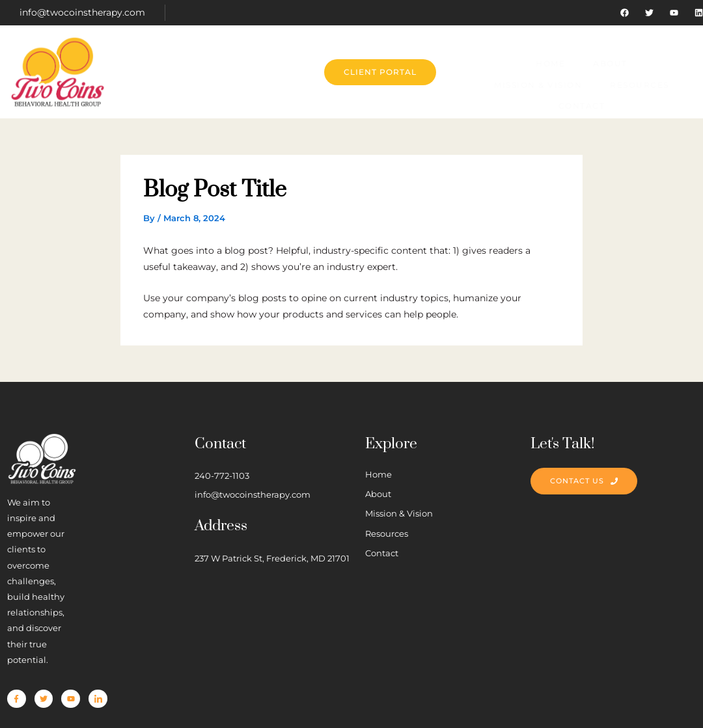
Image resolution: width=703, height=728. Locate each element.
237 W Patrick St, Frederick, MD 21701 (341, 557)
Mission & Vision (333, 60)
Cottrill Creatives (269, 701)
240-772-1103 (297, 465)
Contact (512, 60)
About (246, 60)
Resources (433, 60)
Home (188, 60)
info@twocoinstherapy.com (82, 12)
